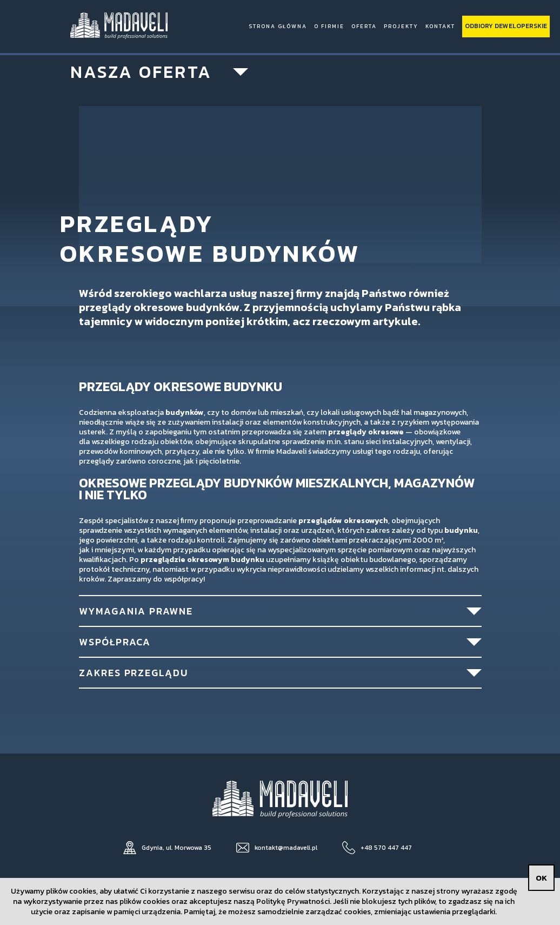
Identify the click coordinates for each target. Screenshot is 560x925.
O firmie (329, 26)
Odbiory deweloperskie (506, 26)
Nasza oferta (141, 72)
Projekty (401, 26)
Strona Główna (278, 26)
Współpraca (115, 642)
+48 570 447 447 (386, 848)
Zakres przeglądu (134, 673)
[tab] (280, 610)
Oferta (364, 26)
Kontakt (440, 26)
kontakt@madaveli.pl (286, 848)
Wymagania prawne (136, 611)
